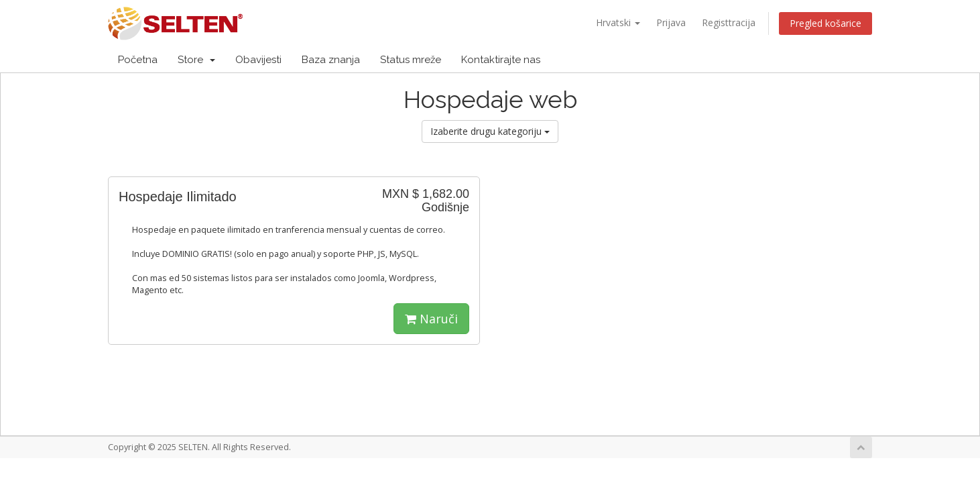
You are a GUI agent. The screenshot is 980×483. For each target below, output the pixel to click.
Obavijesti (258, 60)
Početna (138, 60)
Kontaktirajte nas (501, 60)
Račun (841, 60)
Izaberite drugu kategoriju (490, 131)
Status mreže (411, 60)
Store (196, 60)
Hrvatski (618, 22)
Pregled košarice (825, 23)
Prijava (671, 22)
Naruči (431, 319)
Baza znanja (331, 60)
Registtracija (729, 22)
